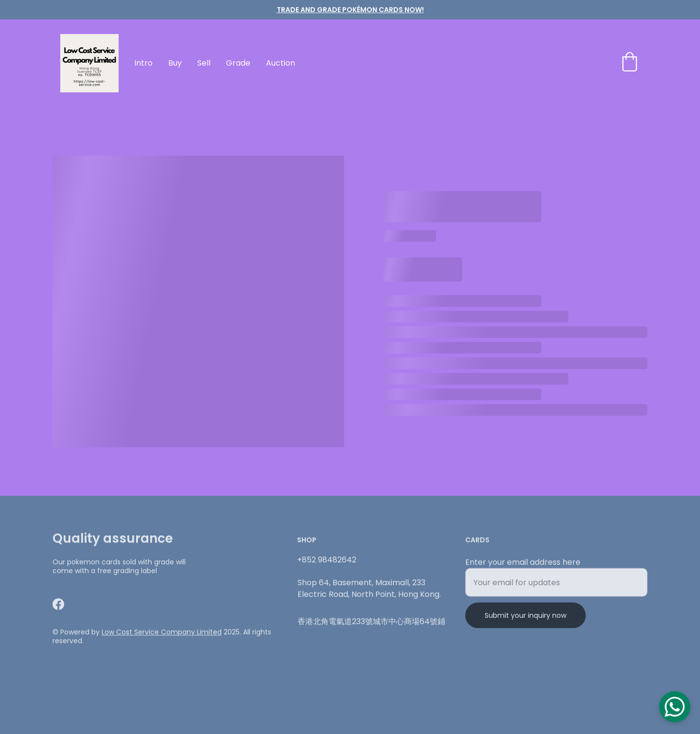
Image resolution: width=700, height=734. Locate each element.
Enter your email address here (523, 566)
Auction (280, 63)
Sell (204, 63)
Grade (238, 63)
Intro (143, 63)
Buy (175, 63)
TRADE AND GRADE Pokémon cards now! (350, 10)
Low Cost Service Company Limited (162, 633)
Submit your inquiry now (525, 619)
